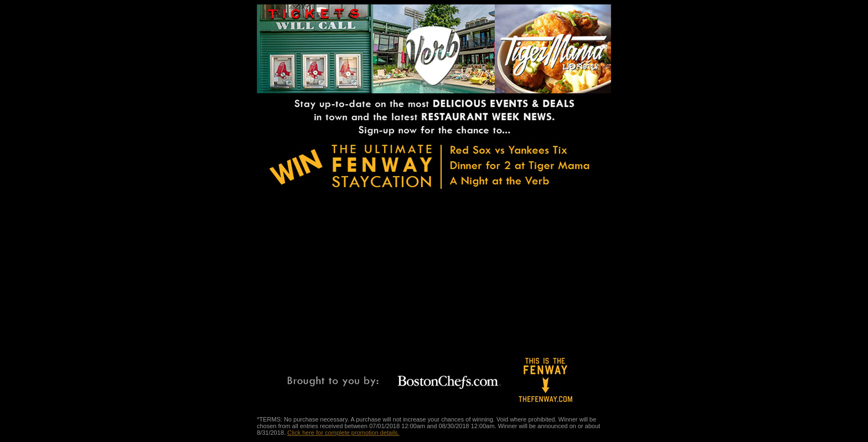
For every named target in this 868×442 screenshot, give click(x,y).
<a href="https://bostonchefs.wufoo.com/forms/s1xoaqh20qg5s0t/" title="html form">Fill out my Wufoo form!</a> (453, 270)
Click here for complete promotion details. (343, 433)
